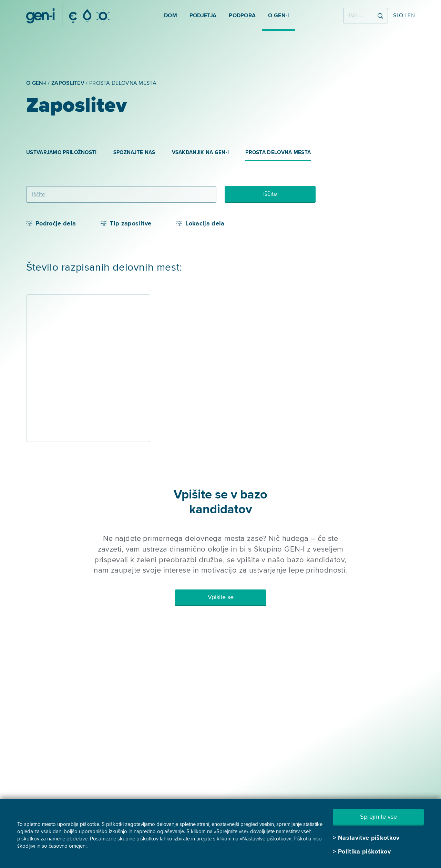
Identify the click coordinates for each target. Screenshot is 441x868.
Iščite (270, 194)
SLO (398, 16)
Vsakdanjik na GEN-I (201, 152)
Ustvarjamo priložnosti (61, 152)
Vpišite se (221, 597)
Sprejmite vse (378, 817)
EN (411, 16)
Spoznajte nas (134, 152)
